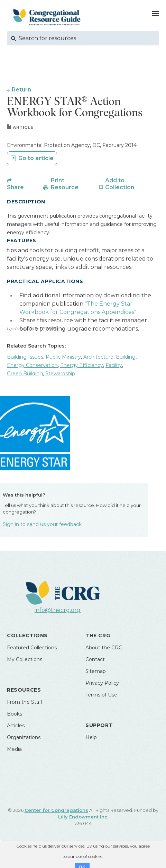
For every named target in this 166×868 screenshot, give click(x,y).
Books (15, 714)
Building (126, 357)
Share (15, 187)
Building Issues (25, 357)
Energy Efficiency (82, 365)
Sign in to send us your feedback (42, 524)
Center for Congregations (56, 810)
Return (21, 90)
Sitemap (96, 671)
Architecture (98, 357)
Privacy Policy (102, 683)
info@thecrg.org (58, 610)
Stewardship (60, 374)
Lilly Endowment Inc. (83, 817)
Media (14, 749)
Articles (16, 726)
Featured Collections (32, 648)
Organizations (24, 737)
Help (91, 737)
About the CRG (104, 648)
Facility (114, 365)
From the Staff (25, 702)
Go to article (36, 158)
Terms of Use (101, 695)
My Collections (25, 659)
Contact (95, 659)
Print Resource (65, 184)
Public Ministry (63, 357)
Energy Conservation (32, 365)
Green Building (25, 374)
